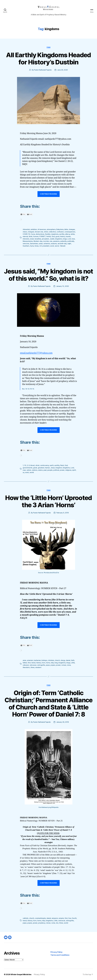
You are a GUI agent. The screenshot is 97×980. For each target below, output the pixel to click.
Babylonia (60, 229)
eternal (25, 236)
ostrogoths (41, 665)
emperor (55, 918)
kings (65, 239)
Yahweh (63, 246)
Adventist (26, 229)
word (52, 246)
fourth (74, 918)
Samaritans (34, 244)
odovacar (33, 665)
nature (40, 470)
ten (57, 923)
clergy (63, 660)
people (50, 470)
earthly (62, 234)
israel (32, 239)
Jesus (53, 468)
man (24, 470)
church (57, 660)
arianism (30, 660)
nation (29, 470)
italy (52, 663)
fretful (49, 236)
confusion (60, 232)
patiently (63, 241)
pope (48, 665)
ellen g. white (70, 234)
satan (41, 244)
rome (69, 665)
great (35, 468)
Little (73, 663)
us (24, 472)
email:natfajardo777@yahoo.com (36, 353)
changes (72, 229)
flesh (62, 465)
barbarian (37, 660)
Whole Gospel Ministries (21, 974)
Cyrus (33, 234)
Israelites (38, 239)
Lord (69, 239)
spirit (74, 470)
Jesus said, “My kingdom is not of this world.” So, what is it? (48, 275)
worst (57, 246)
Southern (26, 246)
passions (56, 241)
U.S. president (44, 246)
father (25, 663)
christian (51, 660)
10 (25, 465)
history (63, 236)
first (29, 663)
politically (71, 241)
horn (44, 663)
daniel (68, 660)
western (38, 667)
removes (26, 244)
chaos (25, 232)
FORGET (42, 236)
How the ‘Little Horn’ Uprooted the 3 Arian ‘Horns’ (48, 501)
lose (73, 239)
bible (66, 229)
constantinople (40, 918)
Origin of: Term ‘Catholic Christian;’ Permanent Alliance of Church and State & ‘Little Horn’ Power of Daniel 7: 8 (48, 704)
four (70, 918)
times (37, 246)
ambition (34, 229)
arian (24, 660)
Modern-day (38, 241)
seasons (54, 244)
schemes (47, 244)
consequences (70, 232)
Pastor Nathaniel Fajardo (43, 70)
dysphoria (55, 234)
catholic (26, 918)
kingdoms (59, 239)
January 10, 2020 (63, 286)
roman (64, 665)
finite (31, 236)
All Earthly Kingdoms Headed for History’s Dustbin (48, 58)
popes (53, 665)
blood (33, 465)
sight (69, 244)
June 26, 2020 (63, 70)
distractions (40, 234)
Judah (52, 239)
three (33, 667)
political (56, 470)
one (51, 241)
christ (46, 232)
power (62, 470)
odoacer (26, 665)
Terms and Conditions (60, 955)
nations (35, 470)
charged (31, 232)
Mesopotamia (28, 241)
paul (45, 470)
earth (52, 465)
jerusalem (46, 239)
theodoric (26, 667)
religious (68, 470)
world (32, 472)
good (57, 236)
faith (73, 660)
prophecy (42, 923)
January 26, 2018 (63, 722)
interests (26, 239)
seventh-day (62, 244)
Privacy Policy (56, 952)
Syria (32, 246)
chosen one (39, 232)
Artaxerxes (42, 229)
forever (36, 236)
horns (48, 663)
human (68, 236)
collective (52, 232)
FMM (49, 47)
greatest (41, 468)
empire (61, 918)
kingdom (59, 468)
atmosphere (51, 229)
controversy (45, 465)
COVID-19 (26, 234)
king (56, 663)
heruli (33, 663)
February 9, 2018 (63, 513)
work (27, 472)
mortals (46, 241)
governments (28, 468)
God (53, 236)
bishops (44, 660)
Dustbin (48, 234)
